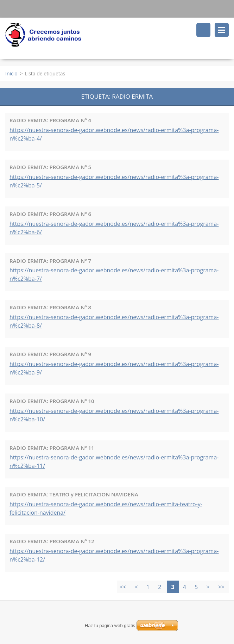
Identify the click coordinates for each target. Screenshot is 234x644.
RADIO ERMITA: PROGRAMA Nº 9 (50, 354)
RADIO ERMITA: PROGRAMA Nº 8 (50, 307)
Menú (222, 30)
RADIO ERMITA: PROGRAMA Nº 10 (52, 401)
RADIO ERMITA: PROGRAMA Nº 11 (52, 448)
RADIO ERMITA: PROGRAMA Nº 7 (50, 261)
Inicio (11, 73)
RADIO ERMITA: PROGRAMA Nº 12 (52, 541)
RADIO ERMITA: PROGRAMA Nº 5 (50, 167)
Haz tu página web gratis (110, 626)
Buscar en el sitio (203, 30)
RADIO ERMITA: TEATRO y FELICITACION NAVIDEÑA (74, 494)
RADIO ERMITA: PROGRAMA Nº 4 (50, 120)
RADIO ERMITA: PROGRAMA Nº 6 (50, 214)
